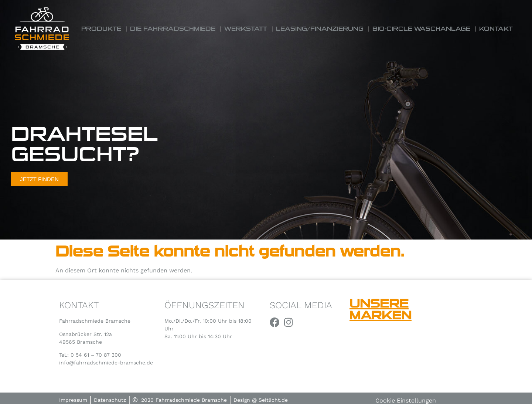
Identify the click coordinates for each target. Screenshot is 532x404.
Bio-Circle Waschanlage (421, 29)
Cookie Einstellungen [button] (406, 400)
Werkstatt (246, 29)
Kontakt (496, 29)
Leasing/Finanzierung (320, 29)
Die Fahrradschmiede (173, 29)
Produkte (101, 29)
